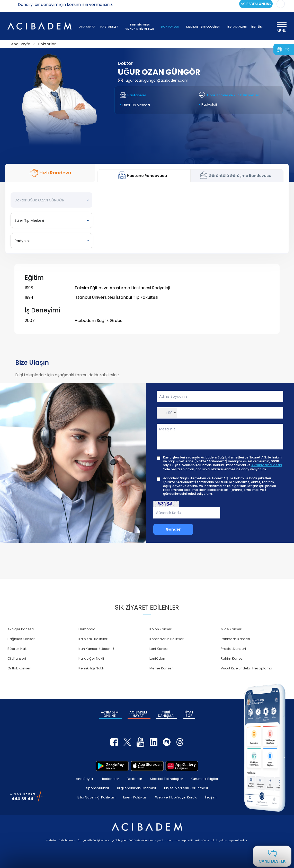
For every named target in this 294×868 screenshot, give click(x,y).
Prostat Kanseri (233, 649)
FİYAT (189, 714)
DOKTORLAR (170, 27)
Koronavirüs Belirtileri (167, 639)
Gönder (173, 529)
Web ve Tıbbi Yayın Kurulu (176, 797)
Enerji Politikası (135, 797)
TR (287, 49)
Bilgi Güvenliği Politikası (96, 797)
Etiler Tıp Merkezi (136, 105)
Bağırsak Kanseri (21, 639)
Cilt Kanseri (17, 658)
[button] (167, 413)
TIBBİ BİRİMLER (140, 27)
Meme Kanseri (162, 668)
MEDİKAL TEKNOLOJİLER (203, 27)
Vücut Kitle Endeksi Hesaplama (246, 668)
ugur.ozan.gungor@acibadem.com (153, 80)
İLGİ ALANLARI (237, 27)
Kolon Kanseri (161, 629)
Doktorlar (135, 779)
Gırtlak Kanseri (19, 668)
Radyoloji (209, 104)
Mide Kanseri (231, 629)
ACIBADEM (110, 714)
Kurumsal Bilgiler (205, 779)
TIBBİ (166, 714)
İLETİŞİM (257, 27)
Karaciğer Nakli (91, 658)
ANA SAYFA (87, 27)
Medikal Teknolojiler (167, 779)
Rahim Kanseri (233, 658)
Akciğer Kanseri (21, 629)
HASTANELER (109, 27)
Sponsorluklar (98, 788)
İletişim (211, 797)
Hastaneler (110, 779)
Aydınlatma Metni (267, 465)
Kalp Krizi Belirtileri (93, 639)
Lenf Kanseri (159, 649)
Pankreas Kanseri (235, 639)
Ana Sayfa (84, 779)
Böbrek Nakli (18, 649)
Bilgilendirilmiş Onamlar (137, 788)
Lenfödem (158, 658)
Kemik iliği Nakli (91, 668)
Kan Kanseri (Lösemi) (96, 649)
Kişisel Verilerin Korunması (186, 788)
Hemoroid (87, 629)
